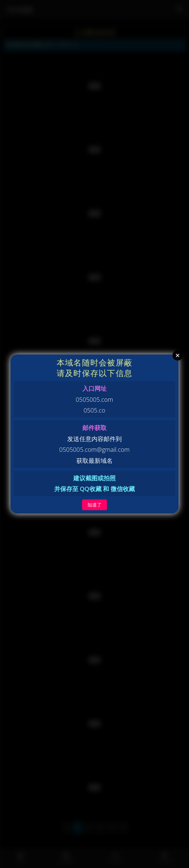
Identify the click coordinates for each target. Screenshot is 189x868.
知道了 (95, 505)
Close (178, 355)
